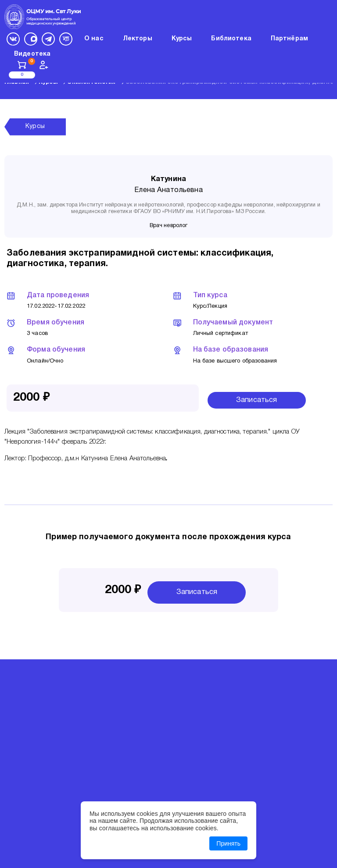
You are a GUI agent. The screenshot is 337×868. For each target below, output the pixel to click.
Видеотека (32, 54)
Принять (228, 843)
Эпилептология (91, 82)
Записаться (257, 400)
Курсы (48, 82)
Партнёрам (289, 39)
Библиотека (231, 39)
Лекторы (138, 39)
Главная (17, 82)
